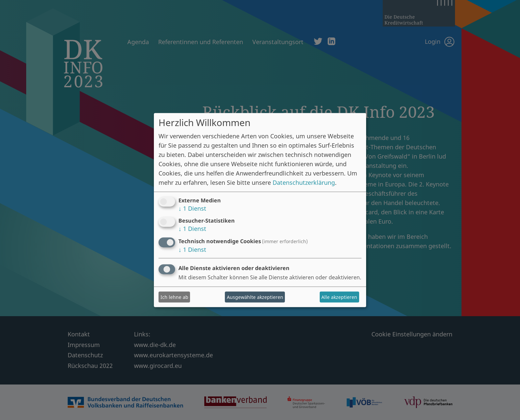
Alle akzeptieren (339, 297)
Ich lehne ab (174, 297)
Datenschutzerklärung (304, 182)
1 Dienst (192, 208)
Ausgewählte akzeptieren (255, 297)
